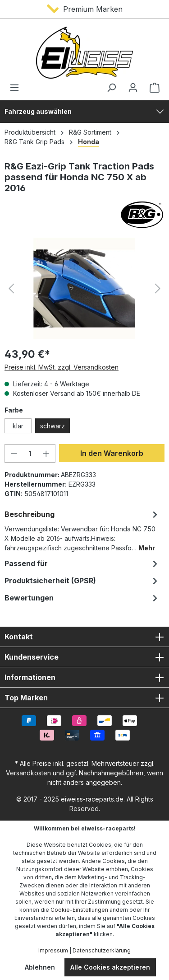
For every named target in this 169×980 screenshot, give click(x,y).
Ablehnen (40, 967)
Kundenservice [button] (84, 657)
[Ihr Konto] (133, 88)
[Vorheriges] (11, 288)
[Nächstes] (158, 288)
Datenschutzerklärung (102, 950)
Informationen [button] (84, 677)
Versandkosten (28, 773)
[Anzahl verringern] (14, 453)
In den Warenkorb (112, 453)
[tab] (82, 530)
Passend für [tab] (82, 563)
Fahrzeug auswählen (38, 111)
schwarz (53, 426)
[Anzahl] (30, 453)
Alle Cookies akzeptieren (110, 967)
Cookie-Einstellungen (79, 910)
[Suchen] (111, 88)
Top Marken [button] (84, 698)
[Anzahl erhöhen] (46, 453)
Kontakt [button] (84, 637)
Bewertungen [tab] (82, 598)
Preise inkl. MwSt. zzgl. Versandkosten (62, 367)
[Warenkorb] (152, 88)
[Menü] (17, 88)
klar (18, 426)
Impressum (53, 950)
